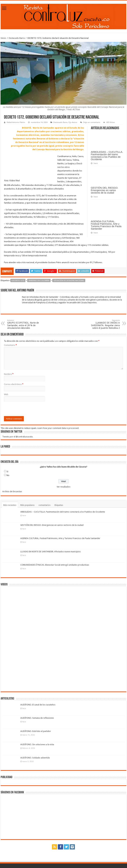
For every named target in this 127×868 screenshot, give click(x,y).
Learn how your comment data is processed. (58, 428)
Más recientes (10, 505)
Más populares (27, 505)
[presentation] (29, 410)
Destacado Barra (17, 38)
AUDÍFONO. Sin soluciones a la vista (37, 744)
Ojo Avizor (73, 122)
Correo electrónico (14, 384)
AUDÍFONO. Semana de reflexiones (37, 718)
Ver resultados (63, 487)
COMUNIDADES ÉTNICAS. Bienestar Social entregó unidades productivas (55, 565)
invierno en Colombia (39, 281)
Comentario (10, 345)
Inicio (3, 38)
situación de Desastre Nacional (69, 281)
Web (6, 394)
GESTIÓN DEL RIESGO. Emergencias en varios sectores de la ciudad (105, 190)
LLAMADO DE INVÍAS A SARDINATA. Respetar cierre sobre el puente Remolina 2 (103, 324)
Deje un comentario (92, 122)
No (8, 475)
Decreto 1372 (18, 281)
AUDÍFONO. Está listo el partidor (36, 731)
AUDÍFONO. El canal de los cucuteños (38, 705)
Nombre (9, 374)
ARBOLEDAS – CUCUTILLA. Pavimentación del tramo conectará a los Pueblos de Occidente (107, 156)
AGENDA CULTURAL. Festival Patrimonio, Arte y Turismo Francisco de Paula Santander (106, 225)
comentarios (45, 505)
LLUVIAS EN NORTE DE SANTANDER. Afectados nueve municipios (51, 552)
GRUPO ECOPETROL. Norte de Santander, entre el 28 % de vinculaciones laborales (24, 324)
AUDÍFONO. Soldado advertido (35, 758)
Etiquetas (59, 505)
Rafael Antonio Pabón (16, 122)
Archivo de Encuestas (12, 491)
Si (7, 471)
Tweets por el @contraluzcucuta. (18, 437)
